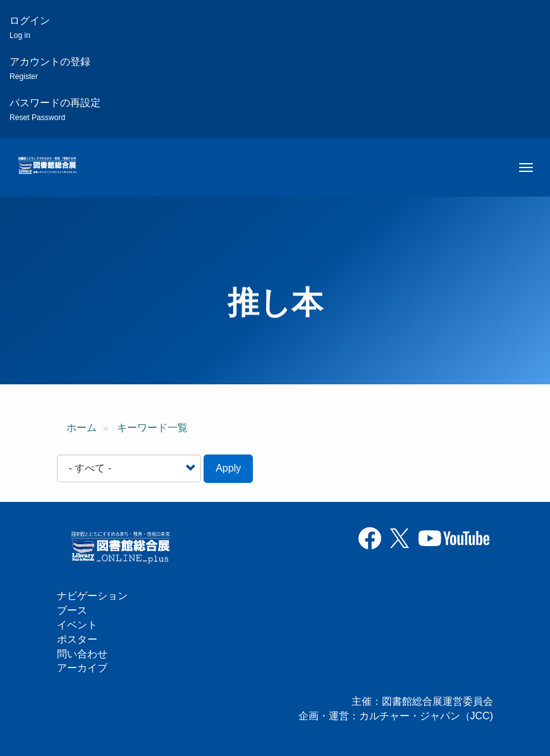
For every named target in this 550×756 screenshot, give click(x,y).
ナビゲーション (92, 596)
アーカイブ (82, 668)
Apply (228, 468)
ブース (72, 610)
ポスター (77, 639)
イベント (77, 625)
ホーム (82, 428)
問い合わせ (82, 654)
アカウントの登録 (50, 69)
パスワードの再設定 (55, 110)
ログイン (30, 27)
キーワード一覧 (152, 428)
